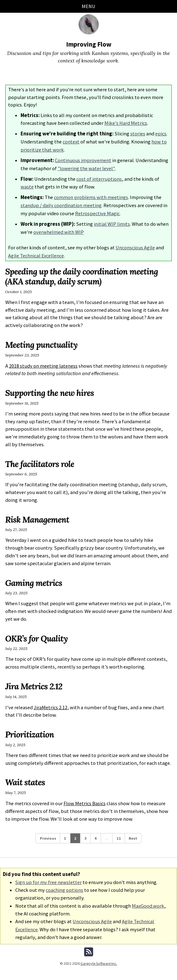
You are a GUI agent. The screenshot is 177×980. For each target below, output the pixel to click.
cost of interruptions (99, 177)
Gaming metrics (34, 578)
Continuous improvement (83, 159)
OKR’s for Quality (37, 633)
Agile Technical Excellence (36, 251)
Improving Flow (89, 44)
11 (119, 833)
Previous (48, 833)
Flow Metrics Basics (85, 798)
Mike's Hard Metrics (126, 123)
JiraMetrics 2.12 (50, 702)
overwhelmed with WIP (59, 228)
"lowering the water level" (86, 167)
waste (27, 185)
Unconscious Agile (135, 243)
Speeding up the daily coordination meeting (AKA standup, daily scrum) (83, 272)
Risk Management (38, 515)
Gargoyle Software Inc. (99, 956)
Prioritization (30, 729)
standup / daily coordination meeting (61, 202)
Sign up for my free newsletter (49, 876)
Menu (88, 6)
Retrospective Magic (97, 210)
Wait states (26, 777)
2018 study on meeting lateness (43, 361)
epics (161, 133)
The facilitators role (40, 459)
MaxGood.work (148, 899)
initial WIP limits (112, 220)
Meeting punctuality (42, 340)
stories (138, 133)
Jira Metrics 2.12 (34, 681)
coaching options (65, 884)
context (71, 141)
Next (133, 833)
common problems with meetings (91, 195)
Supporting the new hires (50, 388)
